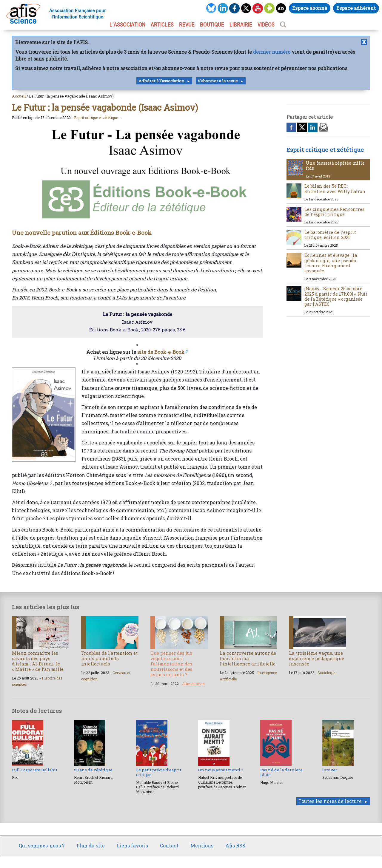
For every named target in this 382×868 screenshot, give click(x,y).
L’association (127, 24)
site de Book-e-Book (161, 352)
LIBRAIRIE (241, 24)
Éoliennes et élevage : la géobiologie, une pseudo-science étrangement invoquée (331, 263)
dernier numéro (272, 52)
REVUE (187, 24)
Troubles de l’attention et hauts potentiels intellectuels (109, 658)
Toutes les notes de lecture (330, 801)
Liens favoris (132, 845)
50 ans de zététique (93, 770)
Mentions (202, 845)
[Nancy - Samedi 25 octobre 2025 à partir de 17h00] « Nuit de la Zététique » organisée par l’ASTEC (336, 296)
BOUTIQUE (212, 24)
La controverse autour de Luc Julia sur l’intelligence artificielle (248, 658)
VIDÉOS (266, 24)
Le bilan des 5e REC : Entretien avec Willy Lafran (335, 189)
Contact (169, 845)
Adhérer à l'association (161, 81)
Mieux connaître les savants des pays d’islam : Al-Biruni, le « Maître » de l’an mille (38, 661)
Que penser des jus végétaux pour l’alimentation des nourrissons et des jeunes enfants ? (171, 664)
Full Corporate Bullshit (35, 770)
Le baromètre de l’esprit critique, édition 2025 (330, 235)
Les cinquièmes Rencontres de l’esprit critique (334, 212)
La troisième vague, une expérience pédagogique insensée (316, 658)
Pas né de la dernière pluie (281, 772)
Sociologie (326, 673)
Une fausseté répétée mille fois (335, 166)
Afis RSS (235, 845)
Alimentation (193, 684)
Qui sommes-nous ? (42, 845)
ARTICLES (162, 24)
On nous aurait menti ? (221, 770)
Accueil (19, 96)
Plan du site (91, 845)
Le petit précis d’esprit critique (159, 772)
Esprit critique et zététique (96, 118)
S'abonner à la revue (218, 81)
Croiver (330, 770)
